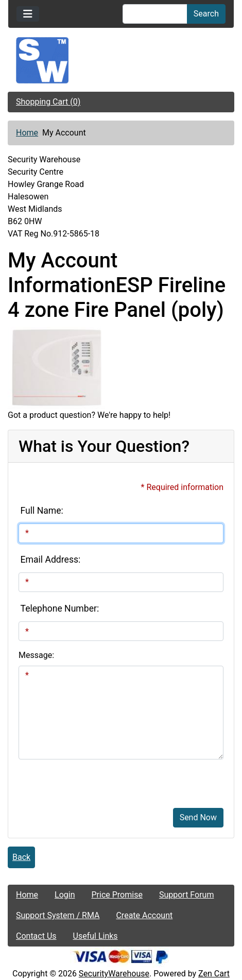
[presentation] (97, 780)
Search (206, 14)
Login (65, 895)
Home (27, 133)
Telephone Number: (60, 609)
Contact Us (36, 936)
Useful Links (96, 936)
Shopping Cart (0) (48, 102)
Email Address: (51, 560)
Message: (36, 655)
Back (21, 857)
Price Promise (117, 895)
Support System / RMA (58, 915)
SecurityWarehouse (114, 974)
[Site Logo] (121, 60)
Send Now (198, 817)
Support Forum (187, 895)
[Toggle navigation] (28, 14)
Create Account (144, 915)
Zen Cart (214, 974)
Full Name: (42, 511)
